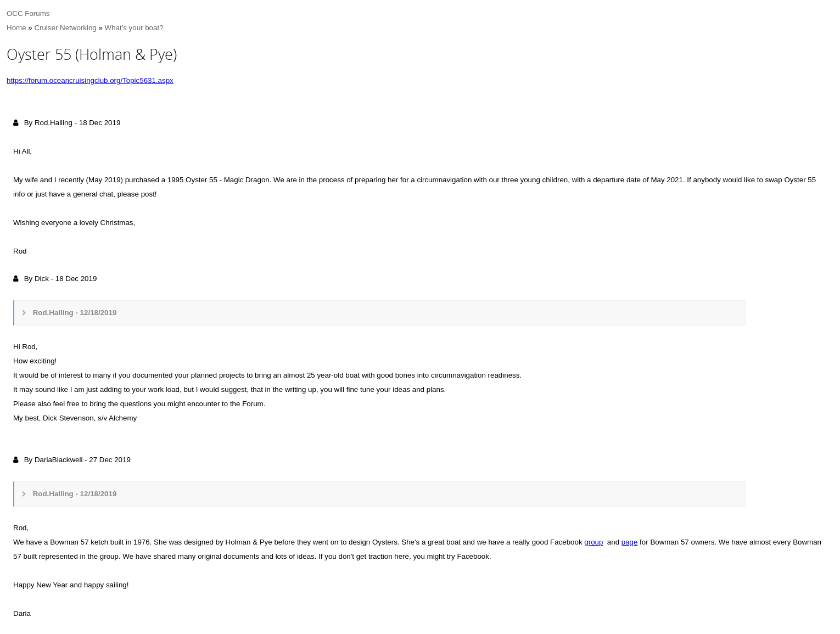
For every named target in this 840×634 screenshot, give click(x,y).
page (630, 542)
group (593, 542)
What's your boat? (134, 28)
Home (16, 28)
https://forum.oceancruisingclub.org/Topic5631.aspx (90, 80)
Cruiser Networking (65, 28)
